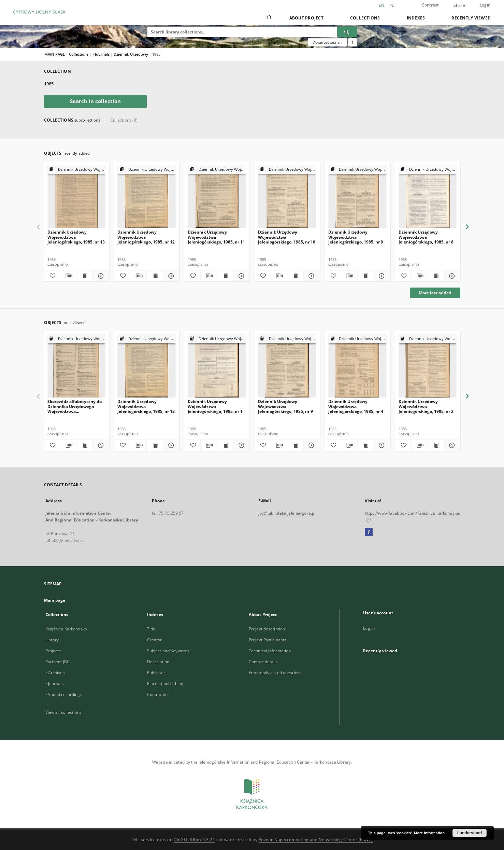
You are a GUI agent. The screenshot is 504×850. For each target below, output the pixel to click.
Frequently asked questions (275, 673)
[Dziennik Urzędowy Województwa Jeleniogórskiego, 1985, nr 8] (428, 197)
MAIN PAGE (55, 54)
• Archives (55, 673)
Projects (53, 651)
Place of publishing (165, 684)
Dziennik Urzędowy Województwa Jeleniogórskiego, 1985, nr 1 (215, 406)
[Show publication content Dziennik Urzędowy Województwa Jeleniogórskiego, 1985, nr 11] (225, 276)
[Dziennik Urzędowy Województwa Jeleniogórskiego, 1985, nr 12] (147, 197)
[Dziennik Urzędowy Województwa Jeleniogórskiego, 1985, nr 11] (217, 197)
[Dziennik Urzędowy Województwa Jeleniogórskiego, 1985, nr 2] (428, 366)
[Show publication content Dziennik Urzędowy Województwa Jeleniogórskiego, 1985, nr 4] (366, 445)
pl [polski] (392, 5)
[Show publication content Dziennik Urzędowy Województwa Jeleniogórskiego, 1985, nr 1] (225, 445)
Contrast (430, 5)
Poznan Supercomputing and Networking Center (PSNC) (316, 840)
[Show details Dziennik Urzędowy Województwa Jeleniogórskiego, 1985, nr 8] (451, 276)
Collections (365, 18)
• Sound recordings (64, 694)
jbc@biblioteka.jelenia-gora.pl (287, 513)
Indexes (416, 18)
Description (158, 662)
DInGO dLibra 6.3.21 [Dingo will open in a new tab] (195, 840)
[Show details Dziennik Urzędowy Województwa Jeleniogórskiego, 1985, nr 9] (381, 276)
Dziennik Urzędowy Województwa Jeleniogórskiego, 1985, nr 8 (426, 237)
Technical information (270, 651)
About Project (306, 18)
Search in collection (95, 101)
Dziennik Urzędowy (131, 54)
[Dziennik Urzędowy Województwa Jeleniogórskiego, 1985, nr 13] (77, 197)
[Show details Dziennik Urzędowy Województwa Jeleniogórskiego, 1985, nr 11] (240, 276)
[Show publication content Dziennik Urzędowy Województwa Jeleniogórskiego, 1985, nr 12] (155, 276)
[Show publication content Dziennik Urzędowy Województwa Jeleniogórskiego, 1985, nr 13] (84, 276)
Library (52, 640)
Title (151, 629)
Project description (267, 629)
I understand (470, 833)
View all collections (63, 712)
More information (429, 833)
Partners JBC (57, 662)
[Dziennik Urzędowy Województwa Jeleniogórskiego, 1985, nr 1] (217, 366)
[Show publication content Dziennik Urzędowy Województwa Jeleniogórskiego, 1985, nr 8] (436, 276)
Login (485, 5)
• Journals (102, 54)
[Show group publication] (77, 170)
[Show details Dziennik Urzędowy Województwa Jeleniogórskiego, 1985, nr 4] (381, 445)
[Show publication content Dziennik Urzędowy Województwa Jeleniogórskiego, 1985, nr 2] (436, 445)
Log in (369, 628)
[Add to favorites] (52, 276)
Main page (55, 600)
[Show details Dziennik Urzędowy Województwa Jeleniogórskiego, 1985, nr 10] (311, 276)
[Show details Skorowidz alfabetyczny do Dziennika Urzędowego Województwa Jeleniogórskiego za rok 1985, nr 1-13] (100, 445)
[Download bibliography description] (68, 276)
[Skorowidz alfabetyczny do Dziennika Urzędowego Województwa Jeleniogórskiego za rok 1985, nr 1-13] (77, 366)
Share (459, 5)
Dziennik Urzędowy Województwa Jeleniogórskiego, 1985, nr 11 (216, 237)
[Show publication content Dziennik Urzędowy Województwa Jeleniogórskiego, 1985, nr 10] (295, 276)
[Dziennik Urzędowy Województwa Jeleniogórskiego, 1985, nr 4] (357, 366)
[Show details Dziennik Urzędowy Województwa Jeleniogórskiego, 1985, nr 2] (451, 445)
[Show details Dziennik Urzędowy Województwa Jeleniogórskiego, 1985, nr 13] (100, 276)
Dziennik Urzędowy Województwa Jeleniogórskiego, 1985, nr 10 (287, 237)
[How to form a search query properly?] (352, 42)
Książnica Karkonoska (66, 629)
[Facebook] (369, 532)
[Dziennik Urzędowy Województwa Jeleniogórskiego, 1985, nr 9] (357, 197)
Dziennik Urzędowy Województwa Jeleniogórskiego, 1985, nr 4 (356, 406)
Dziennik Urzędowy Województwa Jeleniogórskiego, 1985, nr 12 (146, 237)
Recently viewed (471, 18)
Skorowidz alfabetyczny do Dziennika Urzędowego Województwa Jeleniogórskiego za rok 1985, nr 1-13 (76, 406)
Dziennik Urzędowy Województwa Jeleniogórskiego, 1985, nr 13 (76, 237)
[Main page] (268, 18)
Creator (155, 640)
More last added (435, 293)
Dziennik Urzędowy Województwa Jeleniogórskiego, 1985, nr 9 (356, 237)
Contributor (158, 694)
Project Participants (268, 640)
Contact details (263, 662)
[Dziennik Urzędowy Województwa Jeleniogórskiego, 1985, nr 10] (287, 197)
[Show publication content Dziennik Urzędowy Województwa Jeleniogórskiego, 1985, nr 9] (366, 276)
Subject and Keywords (168, 651)
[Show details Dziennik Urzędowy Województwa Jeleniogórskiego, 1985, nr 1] (240, 445)
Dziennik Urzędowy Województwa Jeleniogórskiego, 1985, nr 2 (426, 406)
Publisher (156, 673)
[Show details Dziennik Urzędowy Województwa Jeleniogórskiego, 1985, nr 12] (170, 276)
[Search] (347, 32)
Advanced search (327, 42)
